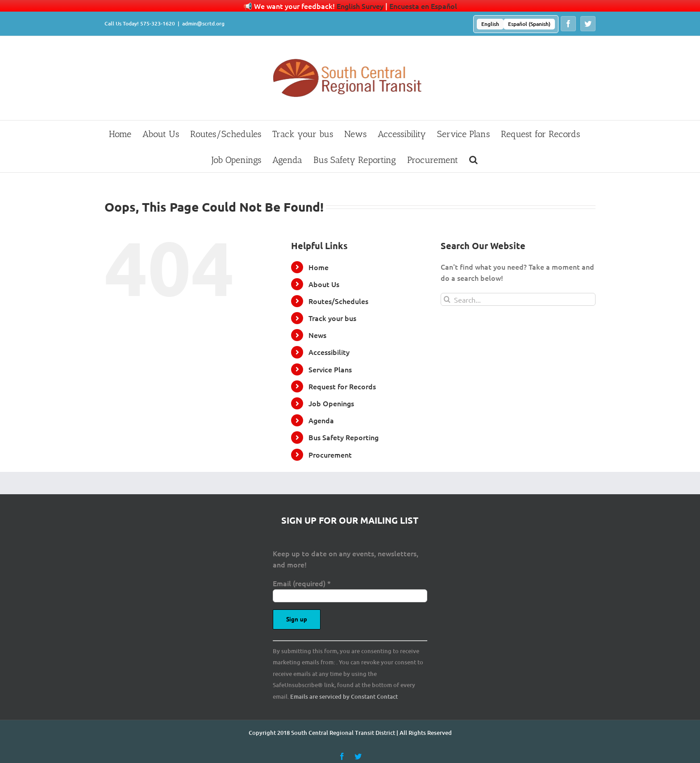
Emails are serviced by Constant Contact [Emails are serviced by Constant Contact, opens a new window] (344, 696)
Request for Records (342, 386)
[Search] (447, 299)
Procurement (330, 454)
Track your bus (332, 318)
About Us (324, 284)
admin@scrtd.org (203, 23)
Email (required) (302, 583)
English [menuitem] (490, 24)
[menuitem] (490, 24)
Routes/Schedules (338, 301)
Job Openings (331, 403)
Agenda (321, 420)
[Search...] (518, 299)
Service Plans (330, 369)
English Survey (360, 6)
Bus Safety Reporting (344, 437)
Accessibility (329, 352)
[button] (473, 159)
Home (319, 267)
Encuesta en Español (423, 6)
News (317, 335)
